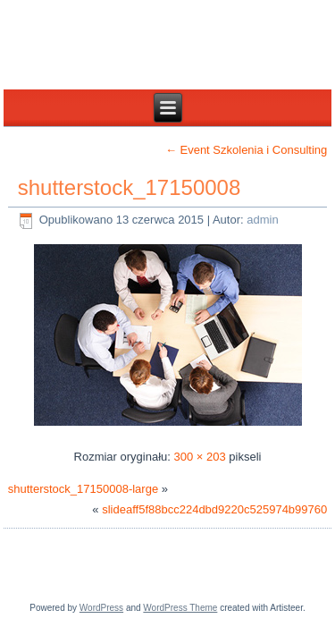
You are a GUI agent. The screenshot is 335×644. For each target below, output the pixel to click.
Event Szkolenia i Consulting (246, 150)
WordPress (101, 608)
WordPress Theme (180, 608)
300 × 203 (200, 457)
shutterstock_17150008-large (83, 489)
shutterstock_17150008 (130, 187)
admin (262, 220)
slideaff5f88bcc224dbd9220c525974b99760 (214, 509)
